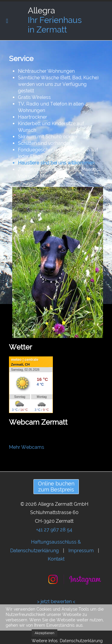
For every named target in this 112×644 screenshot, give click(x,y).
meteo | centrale (25, 360)
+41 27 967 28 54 (54, 530)
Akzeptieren (45, 633)
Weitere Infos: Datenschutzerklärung (67, 641)
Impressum (81, 551)
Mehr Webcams (27, 447)
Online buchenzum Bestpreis (56, 487)
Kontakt (56, 559)
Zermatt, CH (20, 364)
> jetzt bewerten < (56, 602)
